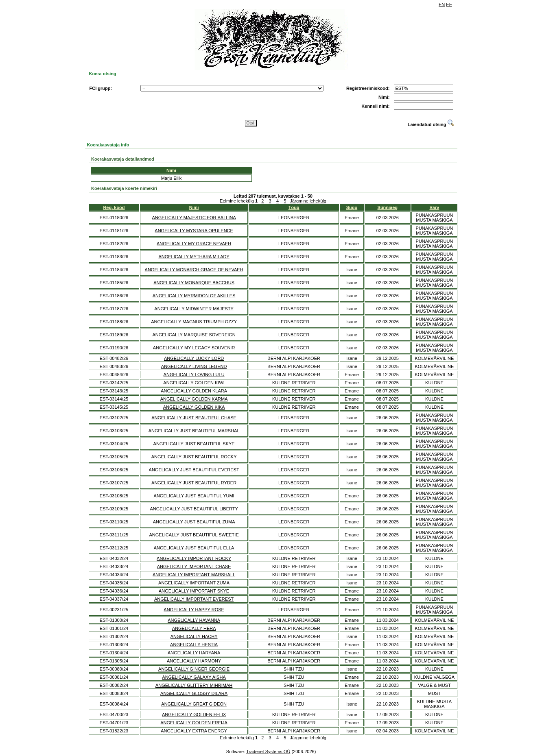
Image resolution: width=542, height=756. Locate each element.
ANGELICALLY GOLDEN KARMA (194, 399)
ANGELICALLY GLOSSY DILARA (194, 693)
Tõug (294, 207)
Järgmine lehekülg (308, 201)
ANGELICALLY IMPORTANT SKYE (194, 591)
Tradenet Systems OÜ (268, 752)
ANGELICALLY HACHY (194, 636)
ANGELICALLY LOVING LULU (194, 375)
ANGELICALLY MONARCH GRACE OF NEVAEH (194, 270)
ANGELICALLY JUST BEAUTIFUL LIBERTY (194, 509)
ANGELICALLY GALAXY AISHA (194, 677)
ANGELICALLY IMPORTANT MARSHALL (194, 575)
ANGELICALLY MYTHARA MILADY (194, 257)
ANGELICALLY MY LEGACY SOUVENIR (194, 348)
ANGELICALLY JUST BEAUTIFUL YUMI (194, 496)
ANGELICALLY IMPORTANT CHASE (194, 566)
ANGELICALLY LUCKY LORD (194, 358)
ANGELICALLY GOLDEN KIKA (194, 407)
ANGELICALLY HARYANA (194, 653)
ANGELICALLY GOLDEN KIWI (194, 383)
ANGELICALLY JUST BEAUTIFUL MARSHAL (194, 431)
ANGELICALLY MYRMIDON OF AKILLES (194, 296)
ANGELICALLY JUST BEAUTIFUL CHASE (194, 418)
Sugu (352, 207)
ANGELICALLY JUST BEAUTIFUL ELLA (194, 548)
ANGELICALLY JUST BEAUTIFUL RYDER (194, 483)
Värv (435, 207)
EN (442, 4)
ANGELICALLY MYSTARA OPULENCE (194, 231)
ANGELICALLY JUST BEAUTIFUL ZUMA (194, 522)
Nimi (194, 207)
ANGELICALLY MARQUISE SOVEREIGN (194, 335)
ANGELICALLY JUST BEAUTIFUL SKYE (194, 444)
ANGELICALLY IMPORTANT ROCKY (194, 558)
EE (449, 4)
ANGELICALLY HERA (194, 628)
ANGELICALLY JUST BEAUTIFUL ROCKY (194, 457)
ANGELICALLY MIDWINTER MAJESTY (194, 309)
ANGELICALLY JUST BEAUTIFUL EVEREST (194, 470)
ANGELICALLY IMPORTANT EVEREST (194, 599)
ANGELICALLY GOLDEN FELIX (194, 715)
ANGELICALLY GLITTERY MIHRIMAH (194, 685)
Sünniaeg (388, 207)
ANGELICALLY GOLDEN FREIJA (194, 723)
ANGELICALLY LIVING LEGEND (194, 366)
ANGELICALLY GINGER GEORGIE (194, 669)
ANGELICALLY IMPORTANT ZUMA (194, 583)
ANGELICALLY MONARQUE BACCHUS (194, 283)
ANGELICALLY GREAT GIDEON (194, 704)
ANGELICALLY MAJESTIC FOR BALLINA (194, 218)
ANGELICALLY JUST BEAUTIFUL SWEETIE (194, 535)
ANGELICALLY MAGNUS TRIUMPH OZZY (194, 322)
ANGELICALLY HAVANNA (194, 620)
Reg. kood (114, 207)
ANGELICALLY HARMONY (194, 661)
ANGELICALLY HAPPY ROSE (194, 610)
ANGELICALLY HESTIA (194, 645)
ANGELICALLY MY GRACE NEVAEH (194, 244)
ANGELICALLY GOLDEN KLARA (194, 391)
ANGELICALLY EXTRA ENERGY (194, 731)
